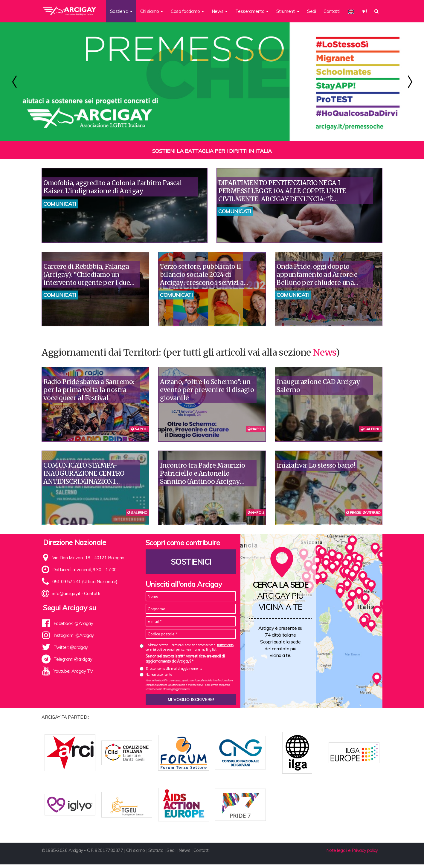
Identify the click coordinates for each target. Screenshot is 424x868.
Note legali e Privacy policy (352, 854)
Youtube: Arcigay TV (73, 671)
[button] (365, 11)
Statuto (156, 854)
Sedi (311, 11)
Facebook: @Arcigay (73, 623)
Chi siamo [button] (152, 11)
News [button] (220, 11)
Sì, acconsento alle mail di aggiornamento (174, 669)
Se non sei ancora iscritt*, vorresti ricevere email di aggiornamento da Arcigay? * (185, 659)
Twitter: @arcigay (71, 647)
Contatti (331, 11)
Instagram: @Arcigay (74, 635)
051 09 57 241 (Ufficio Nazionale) (85, 582)
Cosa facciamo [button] (187, 11)
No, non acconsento (159, 675)
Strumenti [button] (288, 11)
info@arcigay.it (66, 593)
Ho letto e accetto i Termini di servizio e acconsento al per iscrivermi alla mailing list (190, 647)
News (324, 352)
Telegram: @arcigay (73, 659)
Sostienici (191, 562)
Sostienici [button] (121, 11)
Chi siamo (136, 854)
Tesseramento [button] (252, 11)
